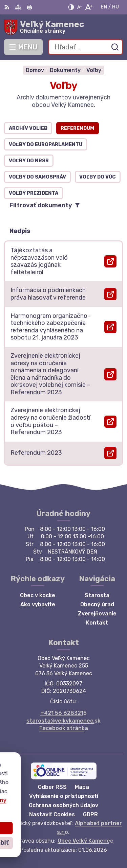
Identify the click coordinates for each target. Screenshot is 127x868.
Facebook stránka (64, 728)
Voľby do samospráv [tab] (37, 177)
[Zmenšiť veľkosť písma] (79, 7)
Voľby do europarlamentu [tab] (46, 145)
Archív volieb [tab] (28, 128)
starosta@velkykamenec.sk (63, 721)
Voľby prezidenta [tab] (34, 193)
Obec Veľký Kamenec (85, 841)
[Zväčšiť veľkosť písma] (89, 7)
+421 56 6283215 (63, 713)
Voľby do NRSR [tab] (29, 161)
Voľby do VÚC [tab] (98, 177)
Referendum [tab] (77, 128)
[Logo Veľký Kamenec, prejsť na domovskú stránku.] (63, 27)
